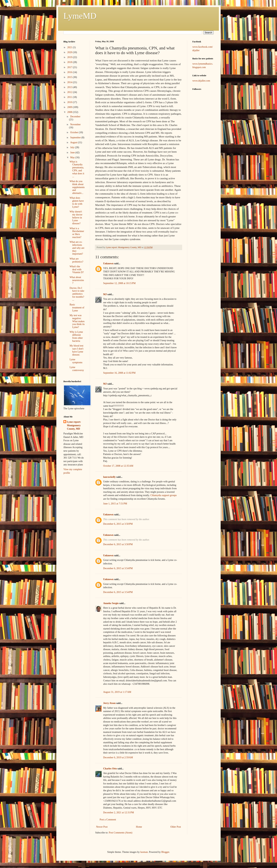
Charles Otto (110, 769)
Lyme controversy (77, 369)
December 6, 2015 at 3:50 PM (118, 524)
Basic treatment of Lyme (77, 308)
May (73, 157)
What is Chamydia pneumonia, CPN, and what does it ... (77, 169)
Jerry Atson (109, 703)
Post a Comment (108, 820)
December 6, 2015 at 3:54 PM (118, 568)
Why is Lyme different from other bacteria (76, 336)
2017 (70, 67)
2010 (70, 102)
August (74, 142)
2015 (70, 77)
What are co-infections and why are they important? (77, 248)
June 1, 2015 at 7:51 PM (115, 504)
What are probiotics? (76, 260)
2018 (70, 62)
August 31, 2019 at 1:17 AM (117, 692)
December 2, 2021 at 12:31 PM (119, 813)
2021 (70, 47)
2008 (70, 112)
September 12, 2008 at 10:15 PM (119, 283)
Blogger (165, 852)
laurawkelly (109, 477)
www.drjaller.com (201, 81)
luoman (144, 852)
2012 (70, 92)
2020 (70, 52)
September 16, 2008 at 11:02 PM (119, 373)
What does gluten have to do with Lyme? (77, 202)
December (75, 117)
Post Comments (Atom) (121, 833)
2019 (70, 57)
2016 (70, 72)
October (74, 132)
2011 (70, 97)
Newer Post (102, 827)
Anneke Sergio (111, 603)
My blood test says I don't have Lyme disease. (76, 350)
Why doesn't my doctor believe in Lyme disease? (76, 218)
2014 (70, 82)
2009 (70, 107)
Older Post (176, 827)
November (75, 124)
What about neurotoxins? (77, 280)
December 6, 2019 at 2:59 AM (118, 757)
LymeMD (80, 16)
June (73, 153)
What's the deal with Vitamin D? (77, 269)
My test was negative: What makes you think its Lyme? (77, 321)
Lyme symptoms (76, 361)
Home (139, 827)
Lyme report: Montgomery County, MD (74, 425)
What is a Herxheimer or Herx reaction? (77, 233)
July (73, 147)
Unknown (108, 263)
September (76, 138)
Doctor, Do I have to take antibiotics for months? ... (77, 294)
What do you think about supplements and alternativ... (77, 187)
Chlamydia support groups (163, 495)
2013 (70, 87)
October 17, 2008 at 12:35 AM (118, 466)
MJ (105, 294)
